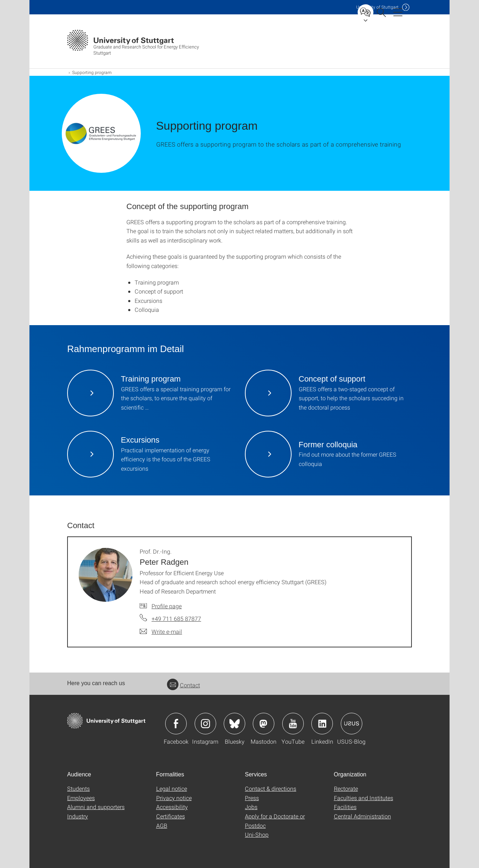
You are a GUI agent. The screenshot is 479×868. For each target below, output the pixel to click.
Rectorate (346, 788)
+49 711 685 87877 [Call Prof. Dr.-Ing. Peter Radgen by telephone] (176, 618)
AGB (162, 825)
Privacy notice (174, 798)
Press (252, 798)
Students (78, 788)
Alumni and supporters (96, 807)
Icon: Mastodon (264, 724)
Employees (81, 798)
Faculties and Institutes (364, 798)
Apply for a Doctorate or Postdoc (275, 821)
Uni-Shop (257, 834)
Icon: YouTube (293, 724)
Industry (78, 816)
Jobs (251, 807)
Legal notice (172, 788)
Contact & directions (271, 788)
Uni (377, 7)
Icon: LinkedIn (322, 724)
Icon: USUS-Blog (352, 724)
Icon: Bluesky (234, 724)
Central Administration (362, 816)
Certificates (171, 816)
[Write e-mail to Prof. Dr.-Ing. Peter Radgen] (161, 632)
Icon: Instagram (205, 724)
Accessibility (172, 807)
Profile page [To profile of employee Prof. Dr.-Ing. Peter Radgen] (167, 606)
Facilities (345, 807)
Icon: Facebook (176, 724)
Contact (183, 685)
